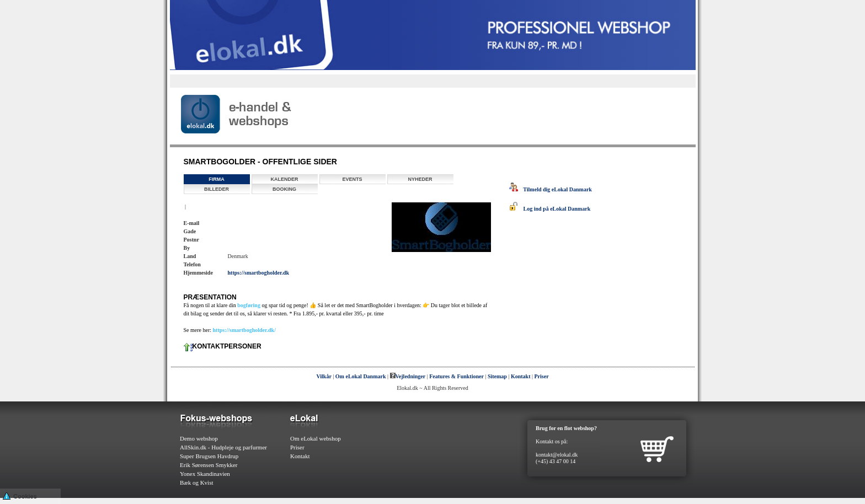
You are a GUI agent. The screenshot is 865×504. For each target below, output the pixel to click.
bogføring (249, 305)
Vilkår (324, 376)
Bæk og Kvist (197, 482)
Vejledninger (408, 376)
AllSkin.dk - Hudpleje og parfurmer (223, 447)
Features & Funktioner (456, 376)
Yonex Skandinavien (205, 474)
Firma (217, 179)
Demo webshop (199, 438)
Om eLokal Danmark (361, 376)
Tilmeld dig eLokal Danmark (551, 189)
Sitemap (497, 376)
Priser (542, 376)
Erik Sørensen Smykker (209, 465)
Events (352, 179)
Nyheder (420, 179)
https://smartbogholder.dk (259, 273)
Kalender (284, 179)
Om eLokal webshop (316, 438)
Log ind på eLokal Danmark (550, 209)
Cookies (20, 495)
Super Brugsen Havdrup (209, 456)
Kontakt (521, 376)
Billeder (217, 189)
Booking (284, 189)
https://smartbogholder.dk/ (244, 330)
